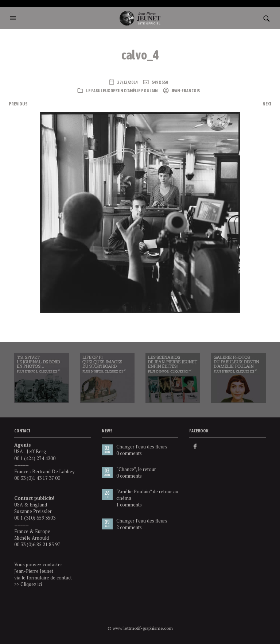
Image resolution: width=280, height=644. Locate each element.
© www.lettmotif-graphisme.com (140, 628)
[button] (15, 18)
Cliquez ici (31, 584)
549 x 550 (160, 82)
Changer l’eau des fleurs (142, 447)
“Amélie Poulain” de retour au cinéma (147, 495)
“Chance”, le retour (136, 469)
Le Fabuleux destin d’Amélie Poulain (122, 91)
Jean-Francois (185, 91)
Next (267, 104)
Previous (18, 104)
